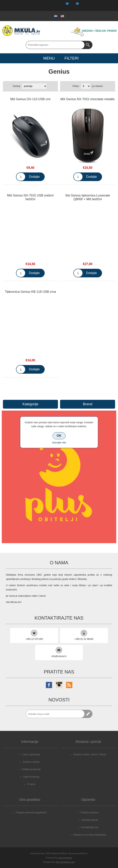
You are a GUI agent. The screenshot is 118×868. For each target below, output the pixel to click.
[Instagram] (59, 685)
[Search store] (55, 45)
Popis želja (64, 5)
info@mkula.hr (59, 656)
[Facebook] (49, 685)
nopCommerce (65, 858)
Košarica (74, 5)
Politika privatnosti (31, 769)
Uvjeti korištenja (31, 777)
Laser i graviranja (31, 755)
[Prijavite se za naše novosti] (55, 714)
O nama (31, 784)
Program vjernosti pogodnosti (31, 813)
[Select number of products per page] (86, 86)
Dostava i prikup (31, 762)
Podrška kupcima (90, 813)
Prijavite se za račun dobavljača (90, 835)
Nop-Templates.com (65, 862)
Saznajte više (59, 443)
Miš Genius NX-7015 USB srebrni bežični (30, 197)
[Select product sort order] (34, 86)
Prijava (54, 5)
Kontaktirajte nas (90, 827)
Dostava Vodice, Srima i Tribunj (90, 755)
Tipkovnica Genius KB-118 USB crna (30, 292)
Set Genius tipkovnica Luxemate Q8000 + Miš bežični (87, 197)
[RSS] (69, 685)
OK (59, 436)
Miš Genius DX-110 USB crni (30, 99)
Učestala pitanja (90, 820)
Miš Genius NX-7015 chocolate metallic (88, 99)
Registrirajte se (43, 5)
